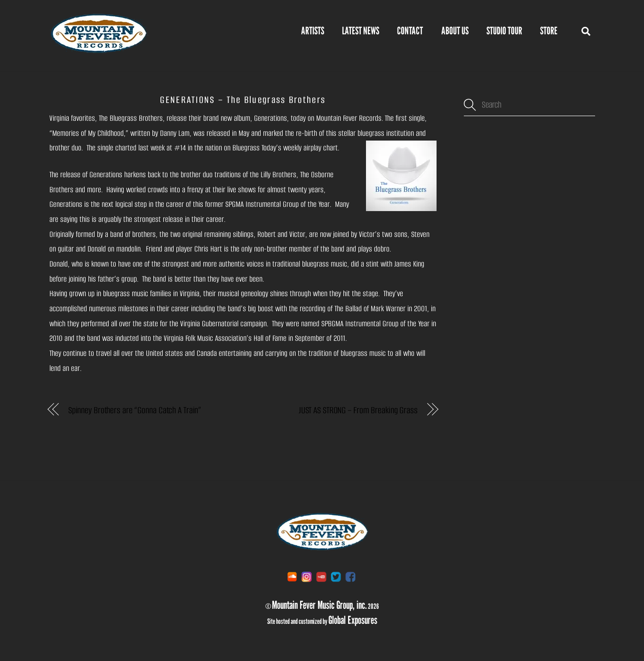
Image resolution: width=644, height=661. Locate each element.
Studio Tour (504, 31)
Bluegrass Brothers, (137, 118)
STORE (549, 31)
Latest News (361, 31)
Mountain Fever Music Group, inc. (319, 605)
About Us (455, 31)
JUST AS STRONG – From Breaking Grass (358, 410)
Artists (313, 31)
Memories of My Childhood (88, 133)
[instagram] (307, 576)
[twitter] (336, 576)
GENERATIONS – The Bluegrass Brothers (243, 100)
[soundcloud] (292, 576)
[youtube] (321, 576)
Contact (410, 31)
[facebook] (350, 576)
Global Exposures (353, 620)
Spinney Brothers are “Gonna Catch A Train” (135, 410)
